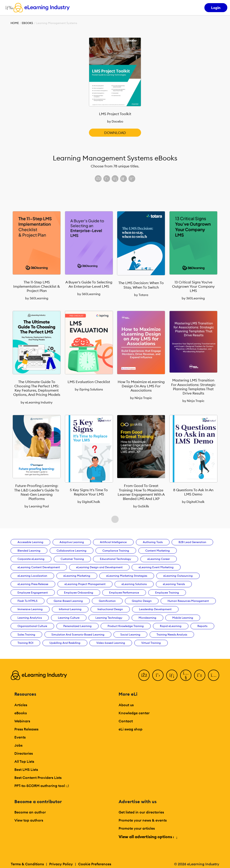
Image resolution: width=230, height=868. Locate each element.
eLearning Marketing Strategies (127, 576)
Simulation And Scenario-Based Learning (78, 635)
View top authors (29, 820)
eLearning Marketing (77, 576)
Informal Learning (70, 609)
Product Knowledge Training (126, 626)
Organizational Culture (32, 626)
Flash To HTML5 (28, 601)
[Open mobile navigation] (8, 8)
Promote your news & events (143, 820)
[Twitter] (158, 675)
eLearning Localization (32, 576)
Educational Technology (116, 559)
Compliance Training (116, 551)
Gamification (107, 601)
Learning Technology (109, 618)
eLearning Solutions (134, 584)
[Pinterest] (200, 675)
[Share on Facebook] (98, 179)
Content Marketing (158, 551)
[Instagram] (214, 675)
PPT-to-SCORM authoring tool (42, 786)
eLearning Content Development (39, 567)
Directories (24, 753)
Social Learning (130, 635)
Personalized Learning (77, 626)
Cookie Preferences (95, 864)
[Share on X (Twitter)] (107, 179)
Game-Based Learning (68, 601)
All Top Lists (24, 761)
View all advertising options (148, 837)
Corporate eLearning (31, 559)
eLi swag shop (130, 729)
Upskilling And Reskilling (65, 643)
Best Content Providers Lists (38, 778)
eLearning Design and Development (99, 567)
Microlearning (147, 618)
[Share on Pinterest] (132, 179)
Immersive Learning (30, 609)
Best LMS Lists (26, 769)
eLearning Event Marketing (156, 567)
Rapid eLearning (171, 626)
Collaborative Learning (72, 551)
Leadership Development (155, 609)
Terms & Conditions (27, 864)
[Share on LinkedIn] (115, 179)
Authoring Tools (153, 542)
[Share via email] (124, 179)
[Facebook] (144, 675)
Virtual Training (151, 643)
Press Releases (26, 729)
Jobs (18, 745)
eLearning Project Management (85, 584)
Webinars (22, 721)
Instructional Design (110, 609)
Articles (21, 705)
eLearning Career (159, 559)
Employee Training (167, 593)
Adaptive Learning (72, 542)
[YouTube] (186, 675)
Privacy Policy (61, 864)
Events (20, 737)
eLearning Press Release (33, 584)
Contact (126, 721)
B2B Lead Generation (192, 542)
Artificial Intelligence (113, 542)
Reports (202, 626)
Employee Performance (124, 593)
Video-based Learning (111, 643)
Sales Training (26, 635)
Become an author (30, 812)
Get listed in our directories (141, 812)
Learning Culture (69, 618)
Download (115, 133)
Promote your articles (137, 828)
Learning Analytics (30, 618)
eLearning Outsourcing (178, 576)
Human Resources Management (188, 601)
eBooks (27, 23)
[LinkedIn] (172, 675)
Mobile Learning (183, 618)
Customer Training (72, 559)
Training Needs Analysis (172, 635)
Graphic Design (142, 601)
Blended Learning (29, 551)
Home (15, 23)
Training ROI (25, 643)
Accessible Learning (30, 542)
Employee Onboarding (79, 593)
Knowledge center (134, 713)
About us (126, 705)
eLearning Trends (174, 584)
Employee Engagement (33, 593)
